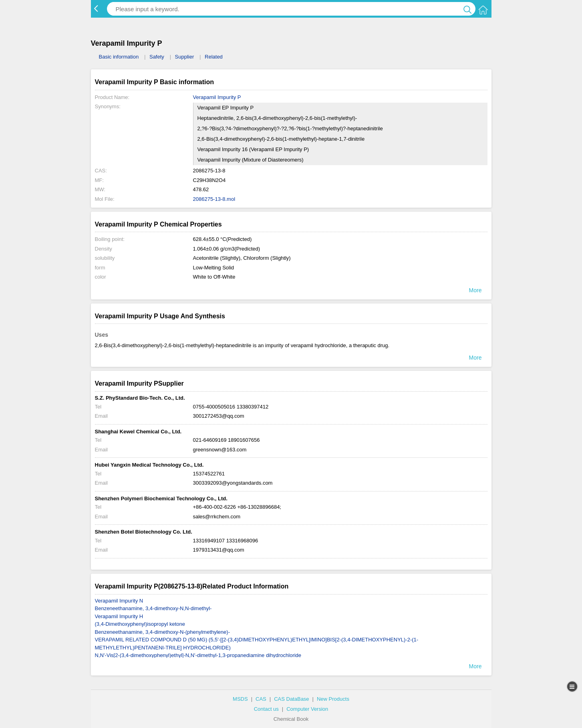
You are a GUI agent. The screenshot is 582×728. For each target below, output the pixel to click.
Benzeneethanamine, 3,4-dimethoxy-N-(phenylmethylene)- (162, 632)
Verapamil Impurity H (119, 616)
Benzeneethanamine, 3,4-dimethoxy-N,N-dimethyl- (153, 608)
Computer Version (307, 709)
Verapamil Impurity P (217, 97)
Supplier (185, 57)
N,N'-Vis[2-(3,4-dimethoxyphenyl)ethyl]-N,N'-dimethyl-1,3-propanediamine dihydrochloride (198, 655)
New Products (333, 699)
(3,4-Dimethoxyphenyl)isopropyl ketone (140, 624)
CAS (261, 699)
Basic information (119, 57)
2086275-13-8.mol (214, 199)
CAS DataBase (291, 699)
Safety (157, 57)
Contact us (266, 709)
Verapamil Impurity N (119, 601)
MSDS (240, 699)
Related (214, 57)
